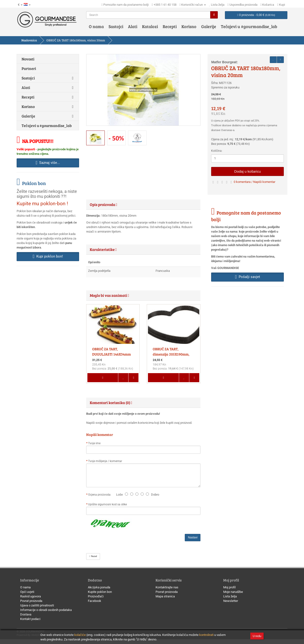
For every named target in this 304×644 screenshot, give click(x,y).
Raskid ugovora (31, 596)
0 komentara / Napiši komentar (254, 182)
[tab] (143, 205)
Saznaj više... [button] (48, 163)
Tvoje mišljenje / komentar (105, 461)
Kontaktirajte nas (167, 587)
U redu (257, 636)
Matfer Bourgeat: (224, 62)
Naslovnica (29, 40)
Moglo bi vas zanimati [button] (109, 295)
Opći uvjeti (27, 592)
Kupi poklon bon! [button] (48, 256)
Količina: (217, 151)
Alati (133, 26)
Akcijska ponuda (99, 587)
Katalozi (150, 26)
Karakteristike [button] (103, 249)
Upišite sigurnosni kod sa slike (107, 504)
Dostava (26, 614)
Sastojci (116, 26)
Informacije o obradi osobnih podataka (46, 610)
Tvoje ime (94, 443)
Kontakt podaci (30, 619)
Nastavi (193, 537)
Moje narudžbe (233, 592)
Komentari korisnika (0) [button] (111, 402)
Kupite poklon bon (100, 592)
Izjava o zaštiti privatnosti (37, 605)
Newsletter (231, 601)
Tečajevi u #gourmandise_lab (249, 26)
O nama (96, 26)
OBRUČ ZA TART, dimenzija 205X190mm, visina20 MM (171, 354)
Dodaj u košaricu (247, 171)
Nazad (93, 556)
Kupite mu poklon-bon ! (42, 204)
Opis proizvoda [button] (104, 204)
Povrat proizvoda (31, 601)
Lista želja (230, 596)
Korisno (189, 26)
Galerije (209, 26)
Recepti (170, 26)
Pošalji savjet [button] (248, 277)
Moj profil (229, 587)
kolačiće (80, 635)
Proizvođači (96, 596)
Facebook (95, 601)
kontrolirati (206, 635)
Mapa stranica (165, 596)
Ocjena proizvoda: (100, 495)
